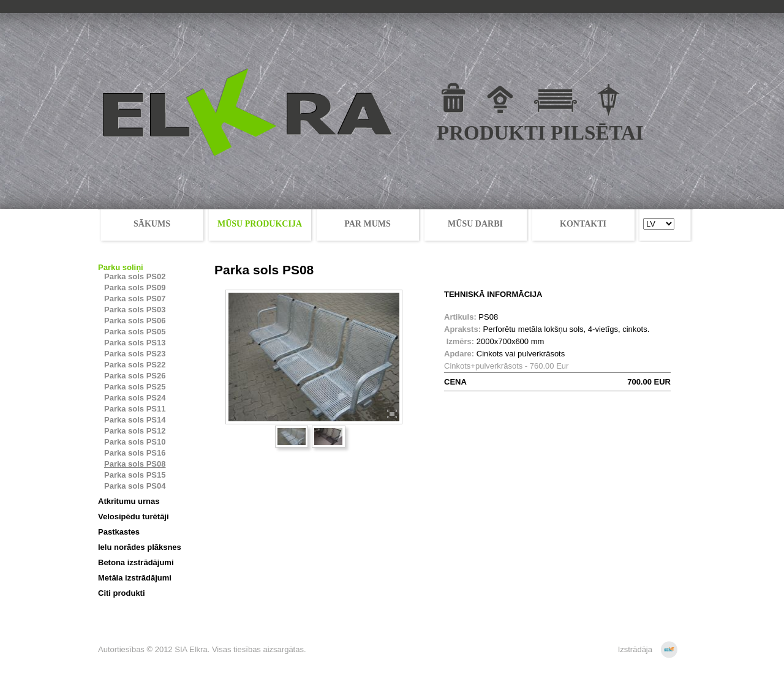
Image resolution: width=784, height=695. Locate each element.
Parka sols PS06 (135, 321)
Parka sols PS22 (135, 365)
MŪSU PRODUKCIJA (260, 224)
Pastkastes (119, 532)
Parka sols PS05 (135, 332)
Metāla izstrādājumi (135, 578)
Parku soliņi (121, 267)
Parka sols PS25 (135, 387)
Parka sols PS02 (135, 276)
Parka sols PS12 (135, 431)
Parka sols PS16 (135, 453)
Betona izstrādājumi (136, 562)
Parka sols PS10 (135, 442)
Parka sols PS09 (135, 287)
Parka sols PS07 (135, 299)
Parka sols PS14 (135, 420)
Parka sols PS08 (135, 464)
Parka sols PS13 (135, 343)
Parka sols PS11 (135, 409)
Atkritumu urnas (129, 501)
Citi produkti (122, 593)
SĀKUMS (152, 224)
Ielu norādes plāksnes (140, 547)
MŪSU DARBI (475, 224)
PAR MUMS (367, 224)
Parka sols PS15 (135, 475)
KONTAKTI (583, 224)
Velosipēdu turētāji (134, 517)
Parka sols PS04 (135, 486)
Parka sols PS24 (135, 398)
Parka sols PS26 (135, 376)
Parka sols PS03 (135, 310)
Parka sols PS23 (135, 354)
